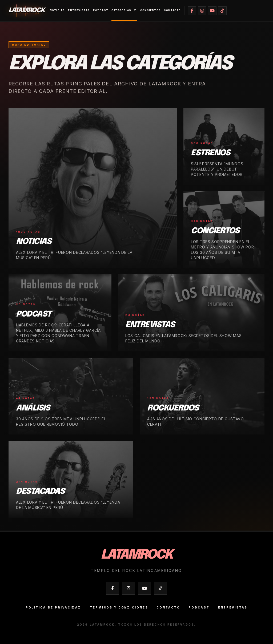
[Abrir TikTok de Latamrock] (222, 11)
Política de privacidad (53, 607)
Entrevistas (79, 10)
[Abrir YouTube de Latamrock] (212, 11)
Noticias (57, 10)
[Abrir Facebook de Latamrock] (192, 11)
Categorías (124, 10)
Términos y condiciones (119, 607)
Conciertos (150, 10)
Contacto (172, 10)
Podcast (101, 10)
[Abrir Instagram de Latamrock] (202, 11)
